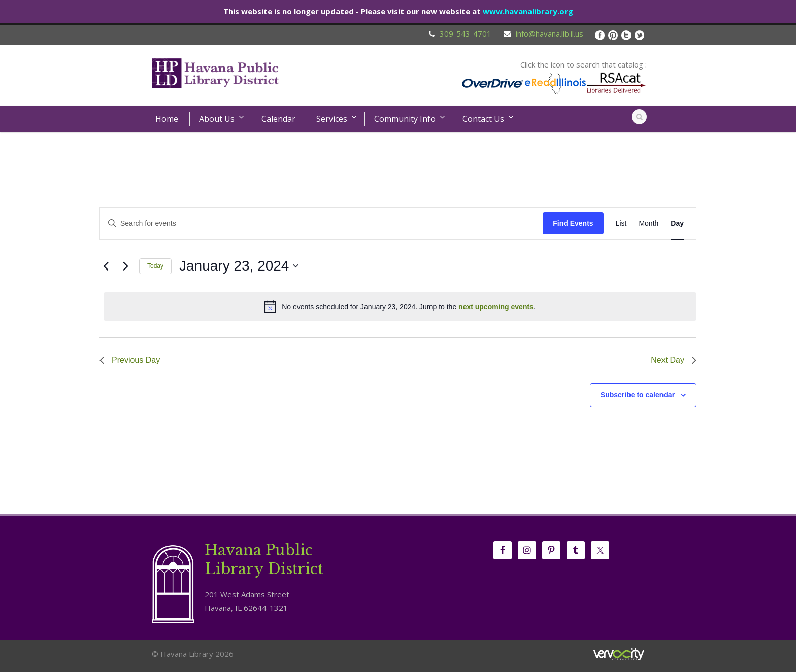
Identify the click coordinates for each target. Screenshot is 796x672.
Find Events (573, 223)
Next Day (674, 360)
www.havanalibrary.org (528, 11)
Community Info (405, 119)
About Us (217, 119)
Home (167, 119)
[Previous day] (106, 266)
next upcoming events (496, 307)
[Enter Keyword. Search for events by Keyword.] (321, 224)
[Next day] (125, 266)
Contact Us (483, 119)
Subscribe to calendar (638, 395)
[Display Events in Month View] (649, 224)
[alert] (400, 307)
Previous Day (130, 360)
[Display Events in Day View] (677, 224)
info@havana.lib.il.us (550, 33)
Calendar (278, 119)
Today (155, 266)
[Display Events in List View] (621, 224)
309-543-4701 (466, 33)
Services (332, 119)
